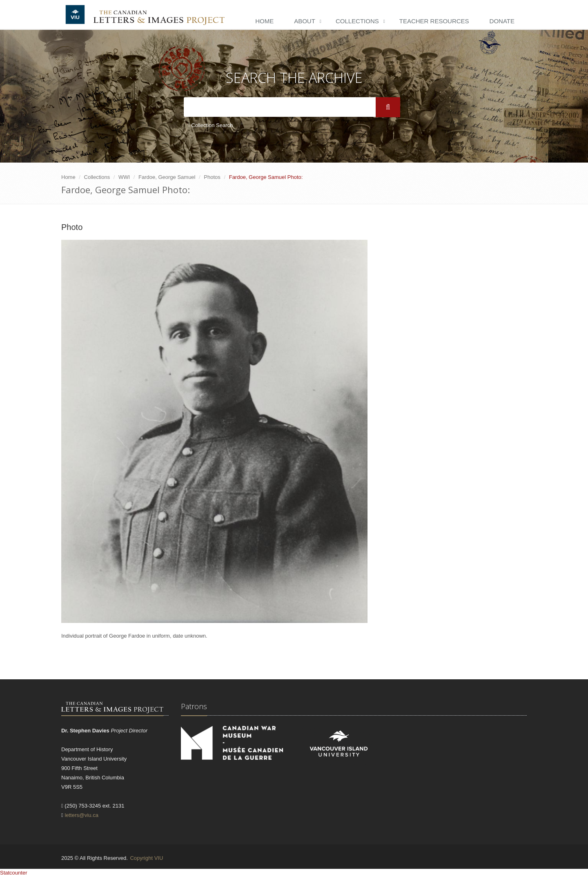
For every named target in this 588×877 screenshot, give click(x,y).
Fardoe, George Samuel (167, 177)
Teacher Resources (434, 21)
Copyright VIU (146, 858)
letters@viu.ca (81, 815)
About (305, 21)
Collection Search (210, 125)
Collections (357, 21)
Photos (212, 177)
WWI (124, 177)
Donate (502, 21)
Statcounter (14, 873)
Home (264, 21)
